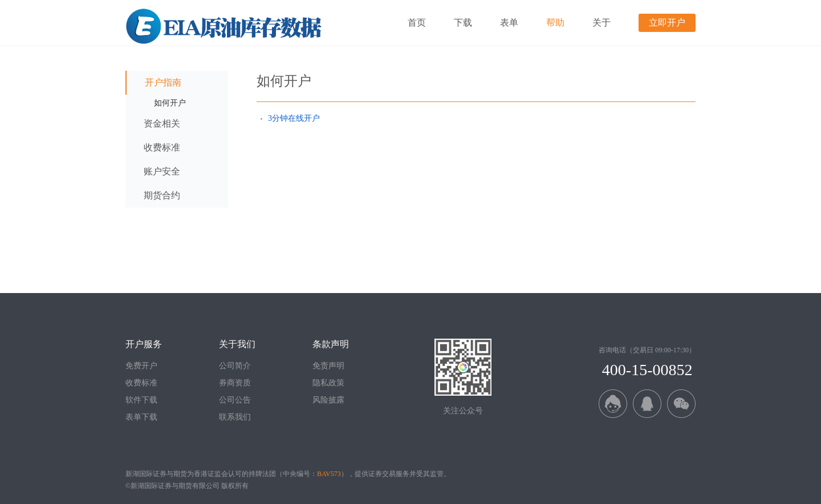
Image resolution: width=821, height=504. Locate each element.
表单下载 (141, 417)
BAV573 (329, 474)
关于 (601, 23)
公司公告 (235, 400)
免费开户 (141, 366)
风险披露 (328, 400)
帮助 (555, 23)
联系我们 (235, 417)
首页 (417, 23)
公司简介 (235, 366)
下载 (463, 23)
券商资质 (235, 383)
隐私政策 (328, 383)
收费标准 (141, 383)
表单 (509, 23)
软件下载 (141, 400)
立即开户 (667, 23)
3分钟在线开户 (294, 118)
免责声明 (328, 366)
